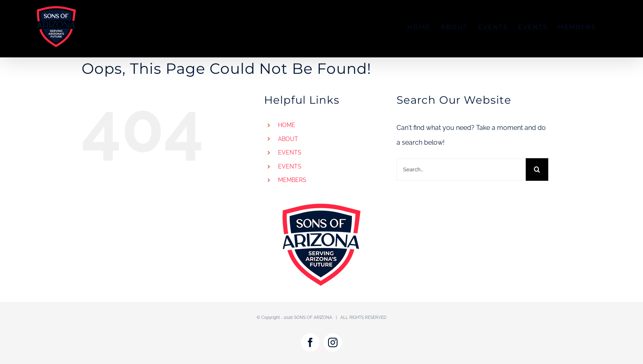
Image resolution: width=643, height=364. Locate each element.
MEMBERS (292, 180)
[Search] (537, 169)
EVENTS (290, 152)
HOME (287, 125)
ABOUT (288, 139)
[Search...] (461, 169)
